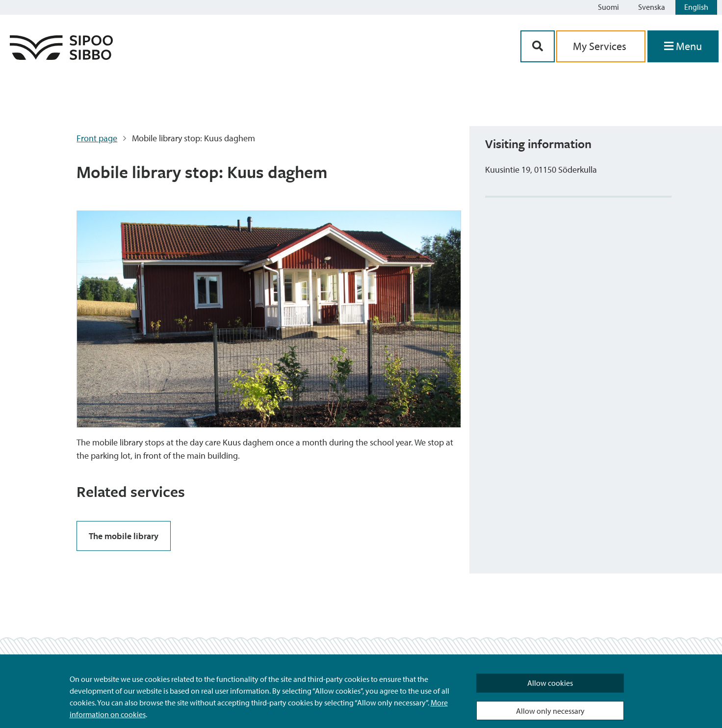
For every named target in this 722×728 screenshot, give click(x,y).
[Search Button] (538, 46)
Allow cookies (550, 683)
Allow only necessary (550, 711)
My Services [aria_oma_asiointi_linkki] (601, 46)
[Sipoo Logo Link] (61, 57)
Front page (97, 138)
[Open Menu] (683, 46)
